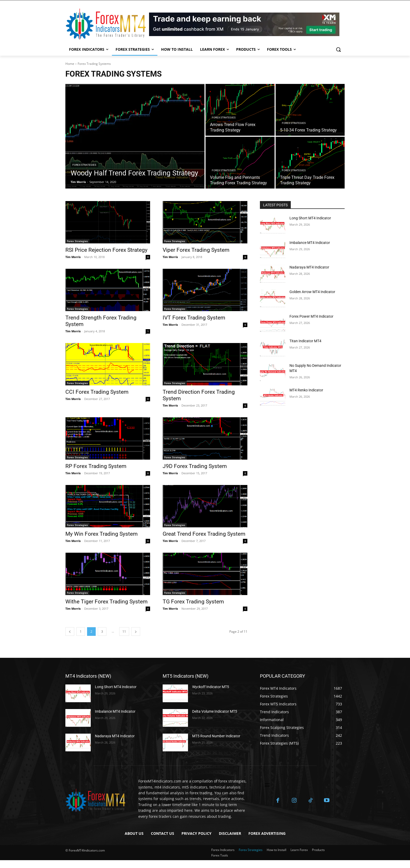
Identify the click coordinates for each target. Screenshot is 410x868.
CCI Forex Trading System (97, 392)
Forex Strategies (84, 165)
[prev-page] (70, 632)
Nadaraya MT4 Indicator (309, 267)
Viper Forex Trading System (196, 250)
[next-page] (136, 632)
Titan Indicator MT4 (305, 341)
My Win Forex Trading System (101, 534)
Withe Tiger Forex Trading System (106, 602)
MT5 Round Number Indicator (216, 736)
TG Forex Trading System (193, 602)
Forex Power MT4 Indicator (311, 316)
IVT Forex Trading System (194, 318)
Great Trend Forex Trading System (204, 534)
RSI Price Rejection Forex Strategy (106, 250)
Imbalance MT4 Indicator (310, 243)
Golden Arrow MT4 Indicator (312, 292)
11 (124, 632)
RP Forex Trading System (96, 466)
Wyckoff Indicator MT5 (211, 687)
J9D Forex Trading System (195, 466)
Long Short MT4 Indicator (310, 218)
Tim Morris (73, 257)
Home (70, 64)
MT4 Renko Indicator (306, 390)
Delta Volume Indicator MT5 (215, 711)
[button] (338, 49)
